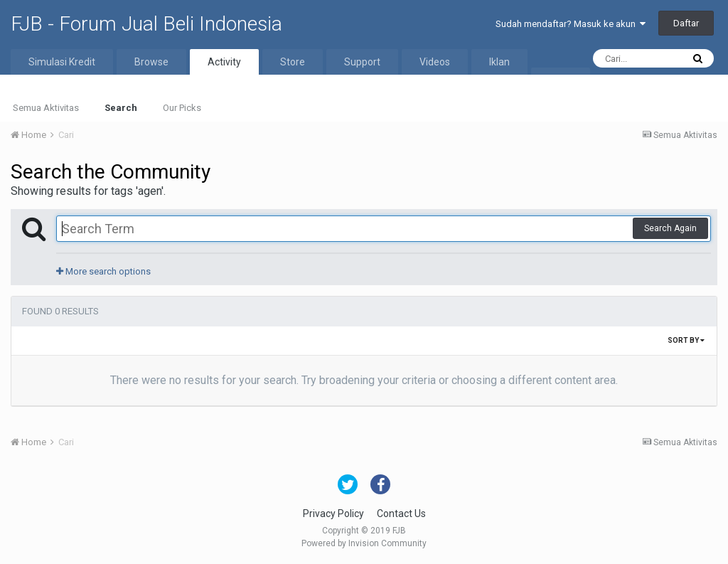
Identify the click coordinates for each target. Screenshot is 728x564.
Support (362, 62)
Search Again (670, 228)
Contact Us (401, 514)
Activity (224, 62)
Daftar (686, 23)
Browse (151, 62)
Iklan (499, 62)
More (561, 80)
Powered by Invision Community (364, 543)
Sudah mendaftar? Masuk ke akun (571, 24)
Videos (435, 62)
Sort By (686, 340)
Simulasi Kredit (62, 62)
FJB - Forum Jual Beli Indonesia (146, 24)
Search (121, 108)
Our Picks (182, 108)
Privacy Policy (333, 514)
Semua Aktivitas (46, 108)
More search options (103, 271)
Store (293, 62)
